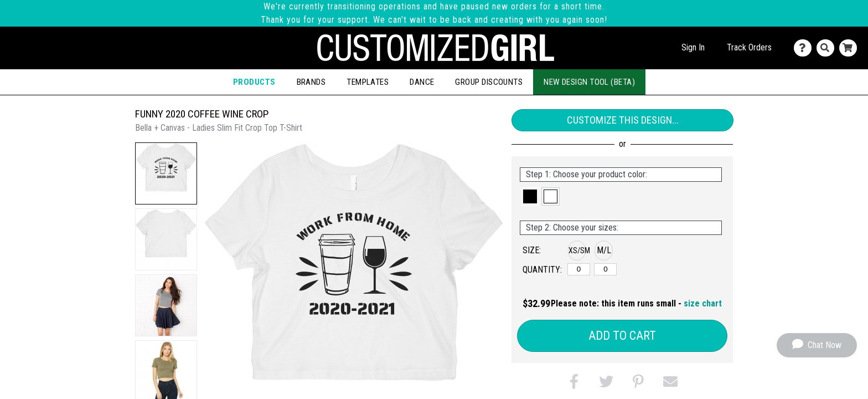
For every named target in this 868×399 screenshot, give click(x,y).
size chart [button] (703, 303)
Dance (422, 82)
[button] (166, 173)
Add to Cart (622, 336)
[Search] (828, 48)
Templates (368, 82)
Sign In (693, 47)
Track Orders (749, 47)
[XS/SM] (579, 269)
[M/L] (605, 269)
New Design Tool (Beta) (589, 82)
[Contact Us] (805, 48)
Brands (311, 82)
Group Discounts (489, 82)
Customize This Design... (623, 120)
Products (254, 82)
